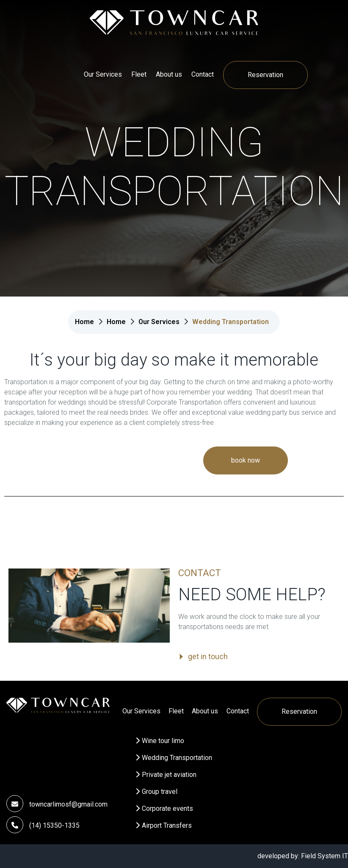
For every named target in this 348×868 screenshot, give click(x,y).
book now (246, 460)
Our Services (103, 74)
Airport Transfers (167, 825)
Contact (203, 74)
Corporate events (167, 808)
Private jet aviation (169, 775)
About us (169, 74)
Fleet (139, 74)
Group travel (160, 792)
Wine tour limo (163, 741)
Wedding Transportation (177, 758)
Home (84, 322)
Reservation (265, 75)
